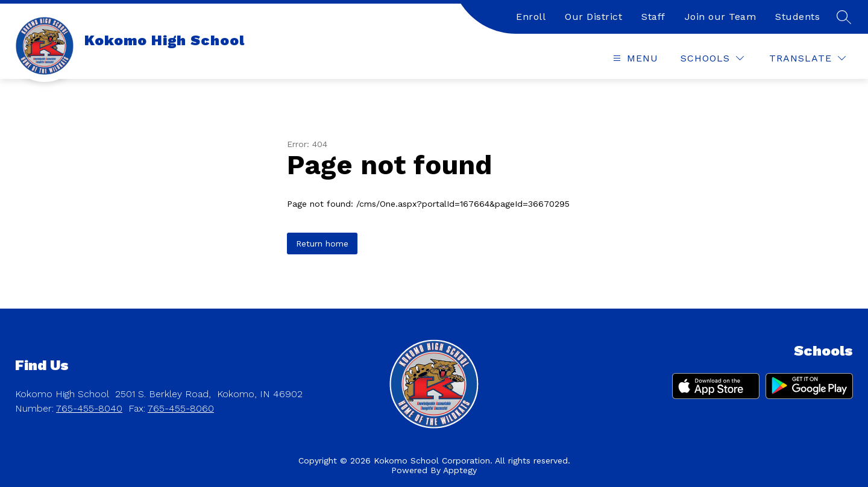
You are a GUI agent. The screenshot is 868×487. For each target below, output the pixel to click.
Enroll (531, 17)
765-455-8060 (181, 408)
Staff (653, 17)
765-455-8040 (89, 408)
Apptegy (460, 470)
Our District (593, 17)
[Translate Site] (807, 58)
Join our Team (721, 17)
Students (797, 17)
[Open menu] (634, 58)
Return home (322, 243)
